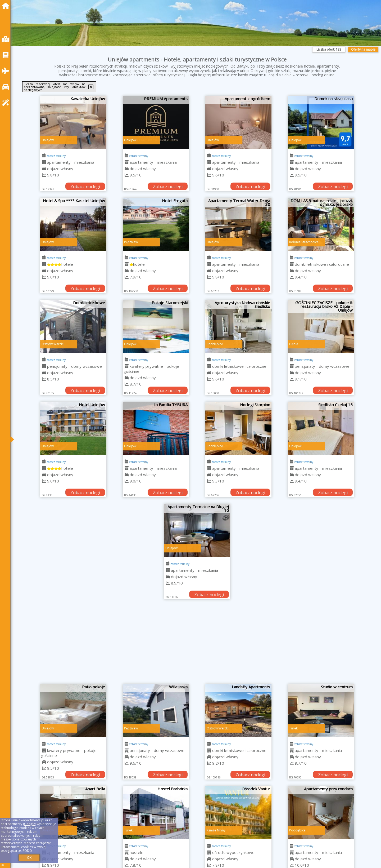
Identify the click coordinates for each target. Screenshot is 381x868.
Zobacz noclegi (85, 187)
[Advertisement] (197, 644)
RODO (27, 851)
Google (30, 824)
